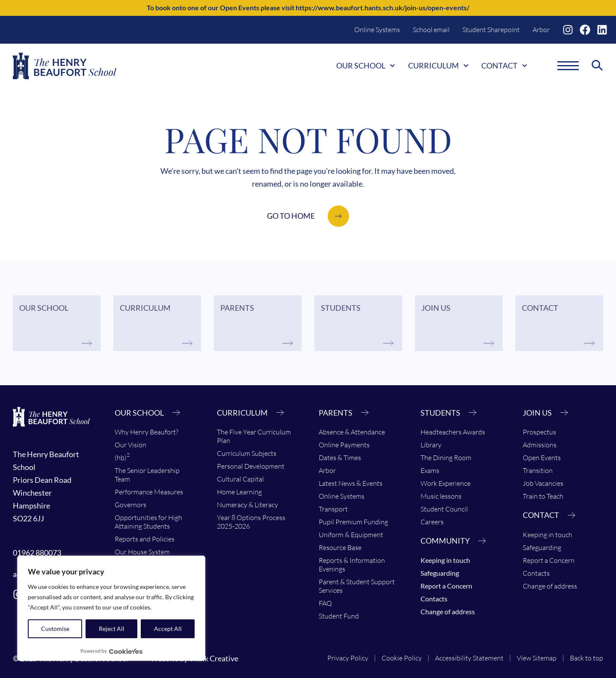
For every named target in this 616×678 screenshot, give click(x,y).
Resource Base (340, 547)
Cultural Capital (240, 479)
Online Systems (377, 30)
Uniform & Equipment (351, 535)
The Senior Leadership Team (147, 475)
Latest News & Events (351, 483)
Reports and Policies (145, 539)
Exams (430, 470)
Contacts (434, 599)
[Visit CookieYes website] (126, 651)
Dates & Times (340, 458)
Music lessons (441, 496)
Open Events (542, 458)
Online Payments (344, 445)
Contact (504, 65)
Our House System (142, 552)
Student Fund (339, 616)
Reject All (112, 629)
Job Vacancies (543, 483)
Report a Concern (446, 586)
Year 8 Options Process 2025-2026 (251, 522)
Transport (333, 509)
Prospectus (539, 432)
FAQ (325, 603)
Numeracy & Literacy (247, 505)
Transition (538, 470)
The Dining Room (446, 458)
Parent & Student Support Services (357, 586)
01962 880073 (37, 553)
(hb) (122, 457)
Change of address (448, 611)
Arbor (541, 30)
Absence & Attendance (352, 432)
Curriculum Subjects (247, 453)
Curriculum (438, 65)
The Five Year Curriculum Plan (254, 436)
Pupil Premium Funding (353, 522)
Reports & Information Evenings (352, 565)
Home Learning (239, 492)
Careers (432, 522)
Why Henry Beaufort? (147, 432)
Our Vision (130, 445)
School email (431, 30)
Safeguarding (440, 573)
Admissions (540, 445)
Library (431, 445)
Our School (366, 65)
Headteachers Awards (453, 432)
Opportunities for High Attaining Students (148, 522)
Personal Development (251, 466)
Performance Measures (149, 492)
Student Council (444, 509)
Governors (130, 505)
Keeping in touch (445, 560)
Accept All (168, 629)
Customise (55, 629)
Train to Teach (543, 496)
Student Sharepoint (491, 30)
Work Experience (446, 483)
